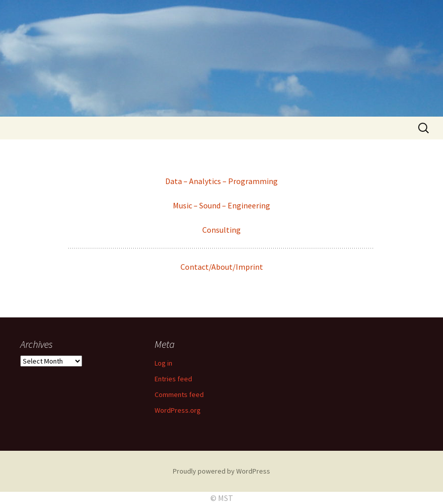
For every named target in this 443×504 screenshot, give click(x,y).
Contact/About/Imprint (222, 267)
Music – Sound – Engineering (221, 205)
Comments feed (179, 394)
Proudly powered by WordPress (221, 471)
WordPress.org (178, 410)
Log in (163, 363)
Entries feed (173, 379)
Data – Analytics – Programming (221, 181)
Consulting (221, 230)
